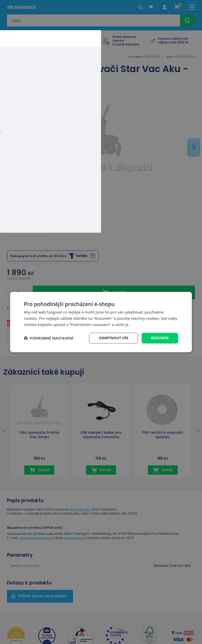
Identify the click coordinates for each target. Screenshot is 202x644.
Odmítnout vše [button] (112, 338)
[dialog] (101, 322)
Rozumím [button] (160, 338)
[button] (48, 338)
